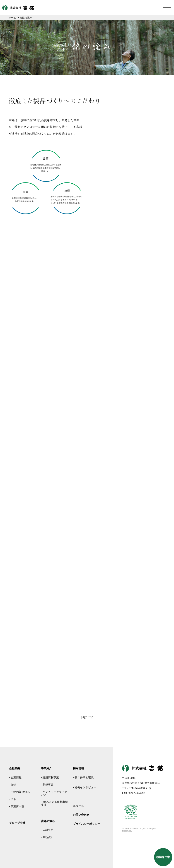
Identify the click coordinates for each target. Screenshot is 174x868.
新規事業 (48, 785)
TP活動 (47, 837)
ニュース (78, 806)
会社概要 (14, 768)
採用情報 (78, 768)
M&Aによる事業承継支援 (54, 803)
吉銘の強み (48, 821)
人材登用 (48, 830)
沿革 (13, 799)
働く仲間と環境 (84, 777)
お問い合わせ (81, 815)
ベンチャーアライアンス (54, 793)
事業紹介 (46, 768)
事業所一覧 (17, 806)
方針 (13, 785)
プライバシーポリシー (87, 824)
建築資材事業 (51, 777)
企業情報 (16, 777)
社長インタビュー (85, 787)
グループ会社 (17, 823)
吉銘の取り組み (20, 792)
